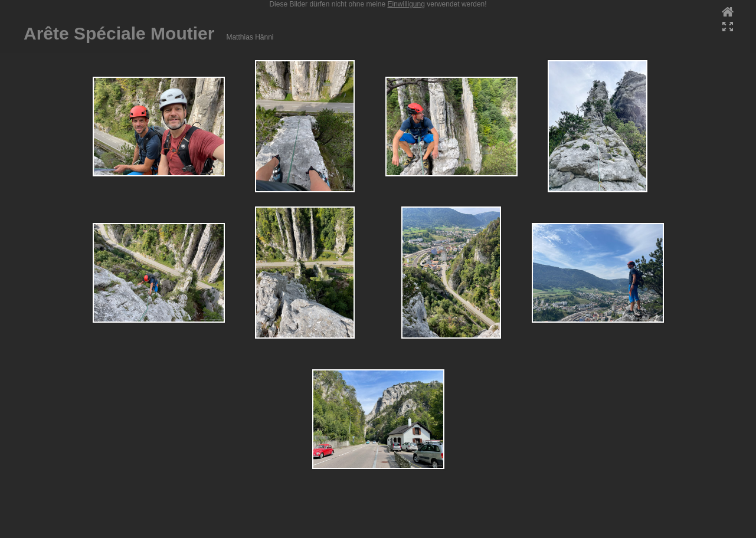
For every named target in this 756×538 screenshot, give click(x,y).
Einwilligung (406, 4)
